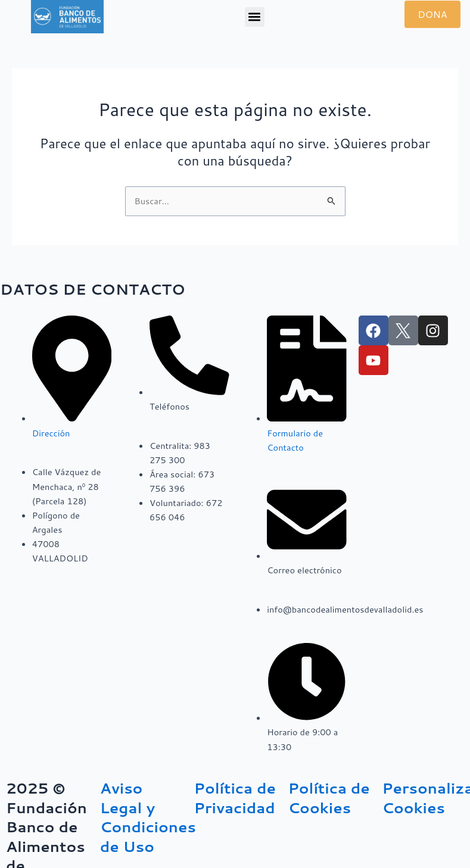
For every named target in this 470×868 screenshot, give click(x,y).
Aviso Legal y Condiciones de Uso (148, 817)
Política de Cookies (329, 798)
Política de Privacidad (235, 798)
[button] (255, 17)
